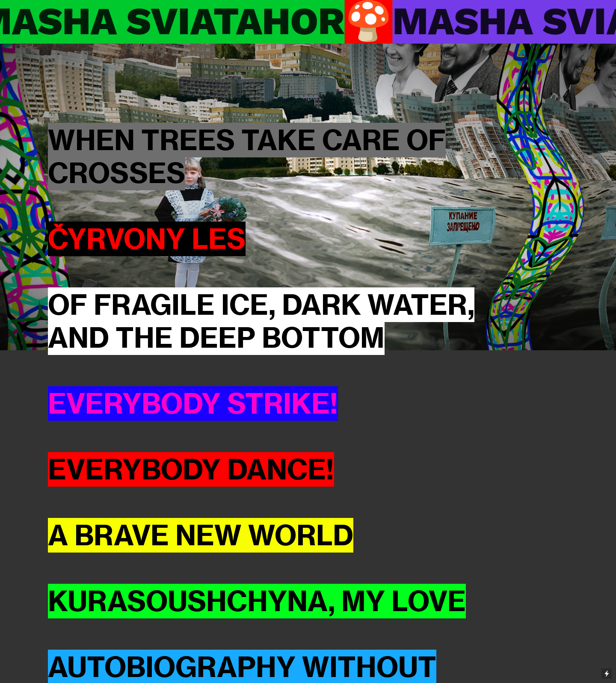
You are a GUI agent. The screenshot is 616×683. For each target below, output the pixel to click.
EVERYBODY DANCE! (191, 469)
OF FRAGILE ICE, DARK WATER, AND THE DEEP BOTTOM (261, 321)
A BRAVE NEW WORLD (201, 535)
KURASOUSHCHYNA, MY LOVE (257, 601)
